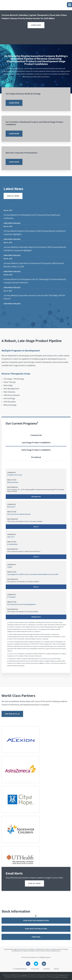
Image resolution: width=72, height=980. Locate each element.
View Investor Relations (36, 929)
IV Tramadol (11, 597)
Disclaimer (47, 969)
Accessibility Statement (20, 969)
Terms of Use (64, 977)
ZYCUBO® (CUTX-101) (15, 475)
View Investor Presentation (36, 920)
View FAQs (36, 937)
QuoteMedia (23, 975)
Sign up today (34, 883)
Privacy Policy (35, 969)
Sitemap (56, 969)
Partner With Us (12, 714)
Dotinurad (11, 507)
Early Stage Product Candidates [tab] (36, 450)
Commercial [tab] (36, 435)
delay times (62, 975)
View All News (13, 196)
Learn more (14, 103)
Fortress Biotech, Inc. (33, 957)
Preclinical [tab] (36, 457)
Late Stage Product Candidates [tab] (36, 443)
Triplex (10, 567)
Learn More (36, 25)
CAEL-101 (10, 537)
